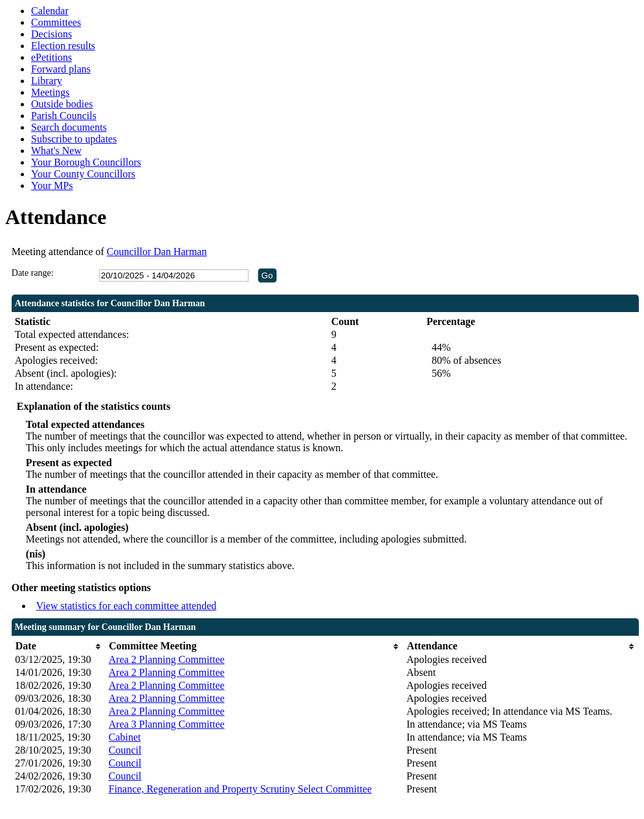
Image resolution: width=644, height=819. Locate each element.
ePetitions (51, 57)
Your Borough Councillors (86, 162)
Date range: (33, 273)
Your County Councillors (83, 174)
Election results (63, 46)
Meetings (50, 92)
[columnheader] (58, 646)
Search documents (69, 127)
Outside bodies (62, 104)
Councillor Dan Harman (157, 252)
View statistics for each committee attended (127, 606)
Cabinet (125, 737)
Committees (56, 22)
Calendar (50, 11)
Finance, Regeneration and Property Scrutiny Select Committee (240, 789)
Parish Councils (64, 116)
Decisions (51, 34)
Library (47, 81)
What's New (56, 151)
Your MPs (52, 185)
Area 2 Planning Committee (167, 659)
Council (125, 750)
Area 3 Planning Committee (167, 724)
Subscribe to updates (74, 139)
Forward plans (61, 69)
